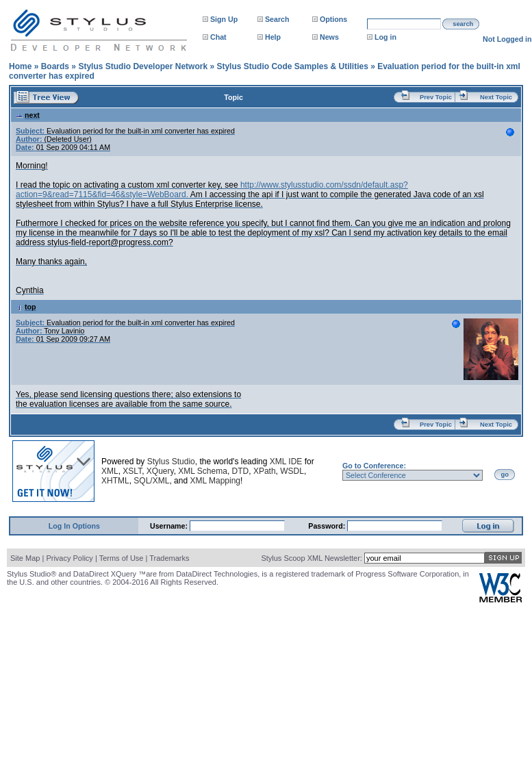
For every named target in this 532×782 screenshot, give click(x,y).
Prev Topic (436, 97)
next (28, 115)
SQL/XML (151, 481)
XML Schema (203, 471)
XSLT (132, 471)
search (463, 24)
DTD (241, 471)
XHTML (115, 481)
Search (277, 19)
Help (273, 37)
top (26, 307)
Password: (328, 526)
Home (20, 66)
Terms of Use (122, 558)
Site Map (25, 558)
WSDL (292, 471)
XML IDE (286, 462)
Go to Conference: (374, 466)
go (505, 475)
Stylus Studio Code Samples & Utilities (292, 66)
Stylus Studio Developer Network (143, 66)
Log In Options (74, 526)
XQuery (160, 471)
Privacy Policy (69, 558)
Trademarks (169, 558)
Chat (218, 37)
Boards (55, 66)
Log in (385, 37)
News (329, 37)
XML (110, 471)
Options (333, 19)
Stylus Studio (171, 462)
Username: (170, 526)
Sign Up (224, 19)
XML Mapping (215, 481)
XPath (265, 471)
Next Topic (496, 97)
